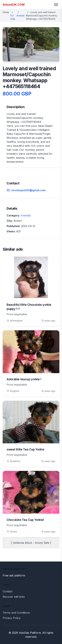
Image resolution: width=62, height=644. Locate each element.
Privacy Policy (12, 618)
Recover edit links (14, 597)
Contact (8, 591)
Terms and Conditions (16, 613)
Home (6, 12)
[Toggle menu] (56, 5)
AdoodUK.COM (14, 5)
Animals (21, 16)
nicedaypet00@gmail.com (28, 190)
